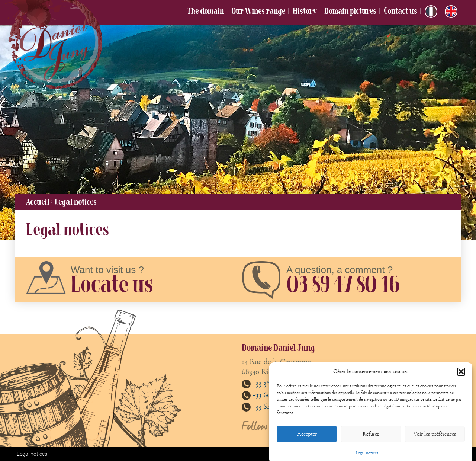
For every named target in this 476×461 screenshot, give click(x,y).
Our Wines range (258, 11)
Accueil (38, 202)
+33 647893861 (268, 406)
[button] (461, 377)
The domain (205, 11)
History (305, 11)
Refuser (371, 439)
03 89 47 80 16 (343, 284)
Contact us (401, 11)
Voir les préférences (435, 439)
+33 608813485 (268, 395)
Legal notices (32, 454)
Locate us (112, 284)
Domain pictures (350, 11)
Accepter (307, 439)
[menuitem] (431, 12)
